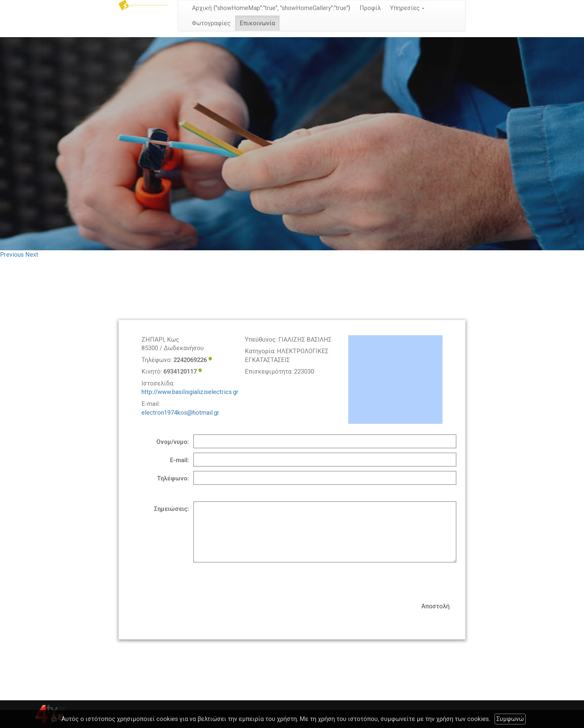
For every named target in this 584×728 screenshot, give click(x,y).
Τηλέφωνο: (173, 478)
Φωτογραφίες (211, 23)
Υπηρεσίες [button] (407, 8)
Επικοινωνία (257, 23)
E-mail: (179, 460)
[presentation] (410, 579)
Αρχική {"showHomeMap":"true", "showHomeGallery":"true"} (271, 8)
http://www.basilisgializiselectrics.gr (190, 392)
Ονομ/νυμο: (173, 442)
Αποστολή (435, 606)
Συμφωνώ (510, 719)
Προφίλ (370, 8)
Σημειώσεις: (171, 509)
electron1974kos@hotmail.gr (180, 413)
